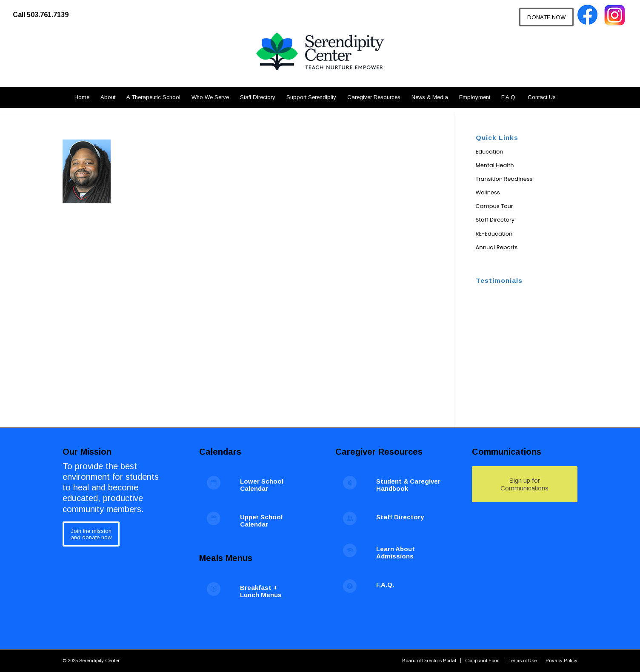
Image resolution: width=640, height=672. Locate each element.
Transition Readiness (504, 179)
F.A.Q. (385, 585)
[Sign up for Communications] (525, 484)
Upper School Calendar (261, 521)
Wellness (488, 192)
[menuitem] (45, 11)
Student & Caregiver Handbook (408, 485)
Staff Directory (495, 220)
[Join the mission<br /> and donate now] (91, 534)
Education (490, 152)
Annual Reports (497, 247)
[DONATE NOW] (546, 17)
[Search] (566, 97)
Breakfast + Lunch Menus (261, 591)
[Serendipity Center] (320, 60)
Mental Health (495, 165)
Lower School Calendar (262, 485)
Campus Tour (494, 206)
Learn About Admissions (396, 552)
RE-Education (494, 234)
